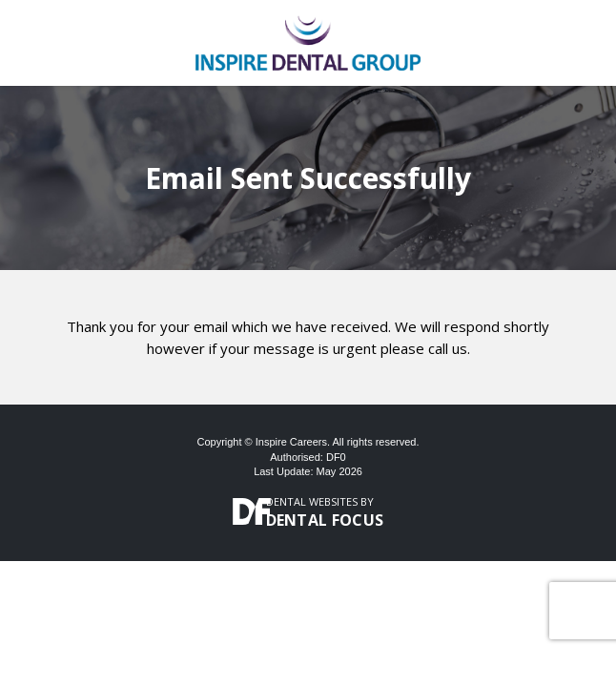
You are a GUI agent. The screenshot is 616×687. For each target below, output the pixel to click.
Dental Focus (325, 520)
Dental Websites (312, 501)
